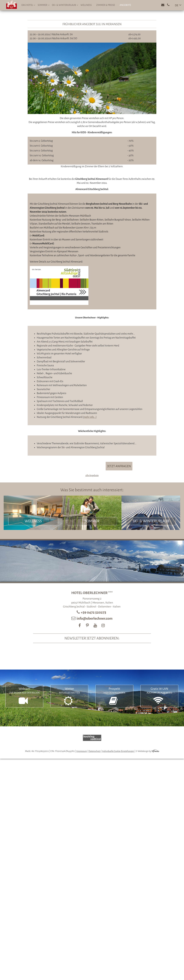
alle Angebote (92, 475)
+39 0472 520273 (94, 612)
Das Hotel (28, 5)
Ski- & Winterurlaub (65, 5)
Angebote (125, 5)
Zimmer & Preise (106, 5)
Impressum (82, 751)
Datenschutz (95, 751)
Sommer (44, 5)
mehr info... (90, 417)
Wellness (86, 5)
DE (177, 5)
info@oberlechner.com (94, 618)
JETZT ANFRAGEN (119, 466)
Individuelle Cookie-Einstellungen (118, 751)
